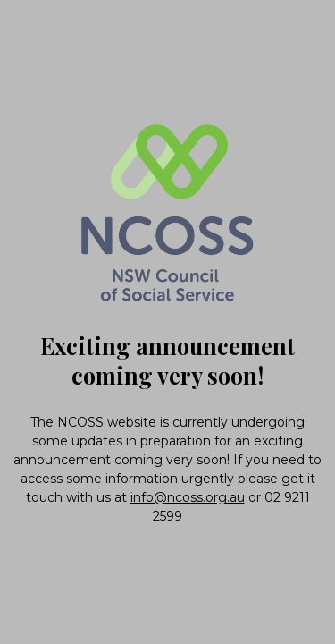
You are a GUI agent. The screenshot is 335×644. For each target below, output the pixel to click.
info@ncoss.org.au (188, 497)
